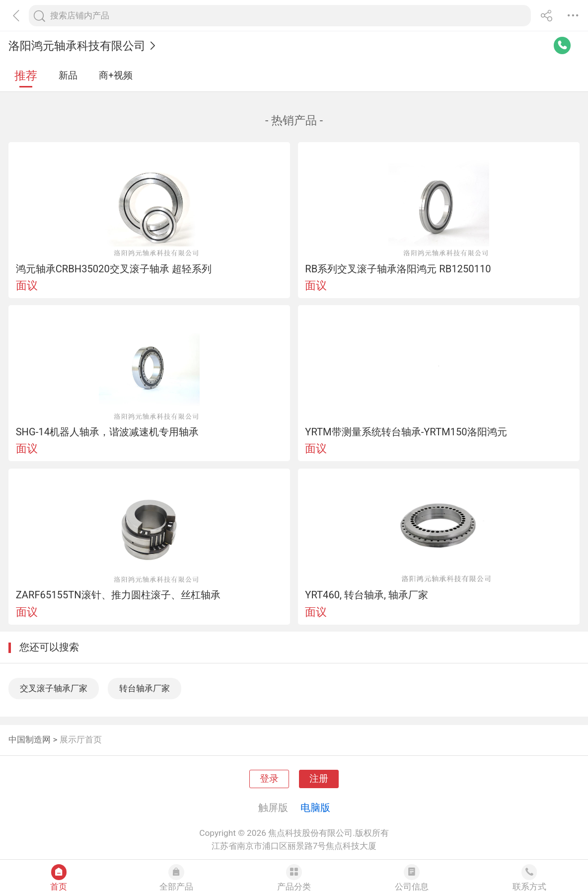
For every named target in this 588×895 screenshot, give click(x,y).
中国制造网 (30, 739)
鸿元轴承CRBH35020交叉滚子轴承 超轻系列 (114, 269)
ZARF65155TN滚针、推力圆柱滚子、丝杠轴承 (118, 595)
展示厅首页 (81, 739)
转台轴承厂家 (145, 688)
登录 (269, 779)
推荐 (26, 76)
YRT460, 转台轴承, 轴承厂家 (367, 595)
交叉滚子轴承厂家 (54, 688)
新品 (68, 76)
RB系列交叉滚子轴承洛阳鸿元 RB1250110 (398, 269)
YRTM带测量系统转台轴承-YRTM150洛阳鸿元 (406, 432)
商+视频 (116, 76)
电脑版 (315, 808)
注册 (319, 779)
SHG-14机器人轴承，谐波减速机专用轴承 (107, 432)
